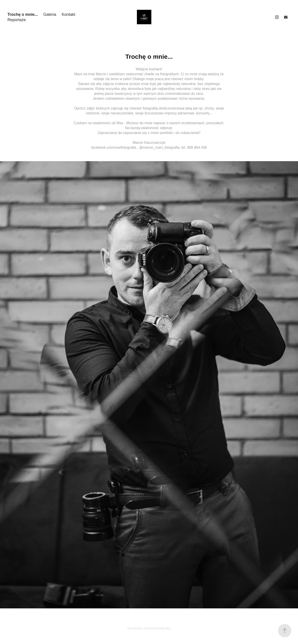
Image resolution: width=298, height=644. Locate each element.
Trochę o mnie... (23, 14)
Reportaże (17, 20)
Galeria (50, 14)
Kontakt (68, 14)
